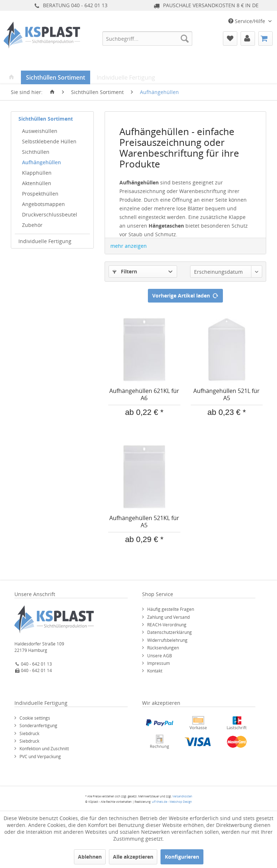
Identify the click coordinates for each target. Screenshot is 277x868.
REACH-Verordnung (167, 625)
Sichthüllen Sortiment (46, 119)
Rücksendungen (163, 648)
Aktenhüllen (37, 183)
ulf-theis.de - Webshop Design (172, 802)
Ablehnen (90, 857)
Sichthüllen (36, 152)
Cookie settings (35, 718)
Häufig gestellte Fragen (171, 609)
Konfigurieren (182, 857)
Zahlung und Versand (168, 617)
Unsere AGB (160, 656)
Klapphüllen (37, 173)
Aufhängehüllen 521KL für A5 (144, 522)
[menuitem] (148, 39)
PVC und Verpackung (40, 757)
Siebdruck (29, 733)
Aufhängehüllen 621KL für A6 (144, 395)
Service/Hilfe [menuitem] (247, 21)
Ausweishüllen (40, 131)
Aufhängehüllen (41, 162)
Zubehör (32, 225)
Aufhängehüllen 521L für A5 (227, 395)
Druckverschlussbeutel (50, 214)
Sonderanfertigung (38, 726)
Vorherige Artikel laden (185, 294)
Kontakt (155, 671)
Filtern (125, 271)
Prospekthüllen (40, 194)
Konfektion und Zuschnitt (44, 749)
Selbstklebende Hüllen (49, 141)
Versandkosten (182, 796)
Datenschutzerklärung (170, 632)
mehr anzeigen (129, 246)
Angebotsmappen (43, 204)
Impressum (159, 663)
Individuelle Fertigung (45, 241)
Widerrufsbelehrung (167, 640)
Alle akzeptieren (133, 857)
